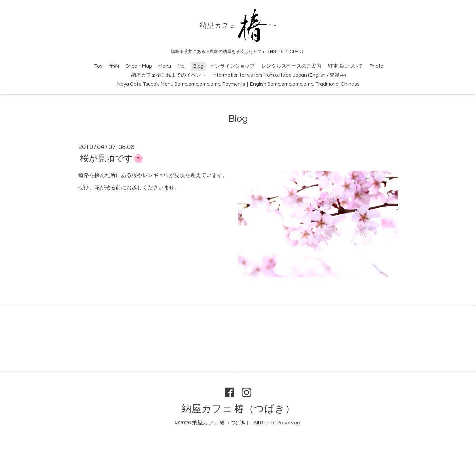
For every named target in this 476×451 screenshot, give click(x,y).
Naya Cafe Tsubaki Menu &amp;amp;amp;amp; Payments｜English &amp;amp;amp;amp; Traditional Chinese (238, 84)
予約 (114, 66)
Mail (182, 66)
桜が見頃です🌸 (112, 159)
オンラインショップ (232, 66)
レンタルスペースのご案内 (291, 66)
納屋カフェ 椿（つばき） (238, 409)
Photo (376, 66)
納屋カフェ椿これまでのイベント (168, 75)
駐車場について (346, 66)
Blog (198, 66)
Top (98, 66)
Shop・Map (139, 66)
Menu (165, 66)
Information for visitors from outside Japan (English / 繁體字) (279, 75)
